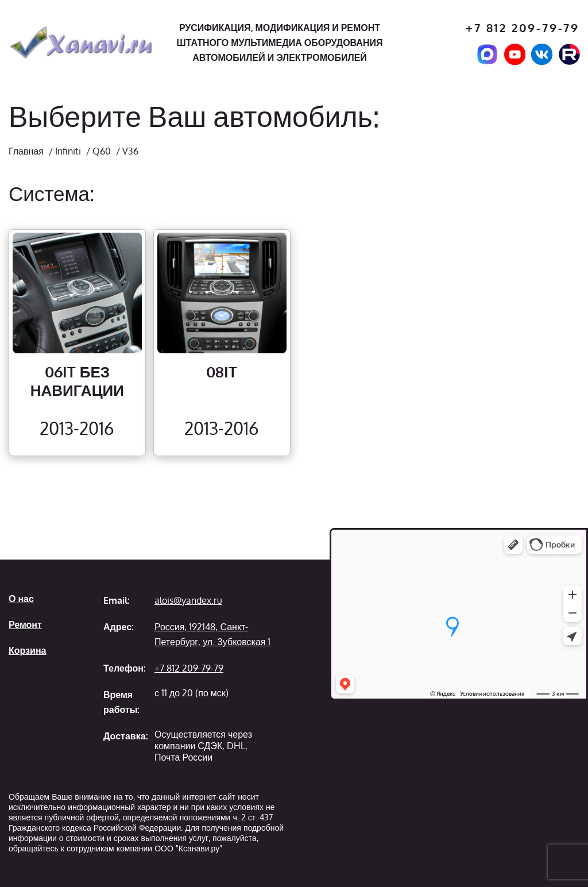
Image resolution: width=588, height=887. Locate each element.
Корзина (27, 650)
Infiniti (68, 151)
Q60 (102, 151)
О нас (21, 599)
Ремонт (25, 624)
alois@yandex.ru (188, 600)
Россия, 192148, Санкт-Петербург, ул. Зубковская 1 (212, 634)
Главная (26, 151)
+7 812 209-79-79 (523, 28)
